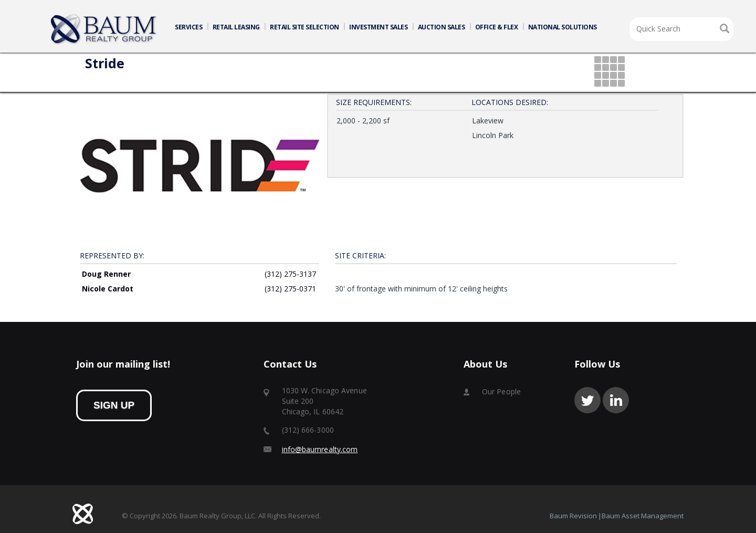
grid (610, 72)
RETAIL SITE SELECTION (304, 27)
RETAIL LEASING (236, 27)
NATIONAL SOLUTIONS (563, 27)
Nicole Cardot (108, 295)
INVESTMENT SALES (378, 27)
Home (104, 29)
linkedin (616, 400)
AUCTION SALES (442, 27)
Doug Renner (106, 281)
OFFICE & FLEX (497, 27)
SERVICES (188, 27)
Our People (501, 391)
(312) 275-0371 (290, 295)
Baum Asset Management (643, 516)
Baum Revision (573, 516)
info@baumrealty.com (320, 449)
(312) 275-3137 (290, 281)
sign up (114, 405)
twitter (587, 400)
